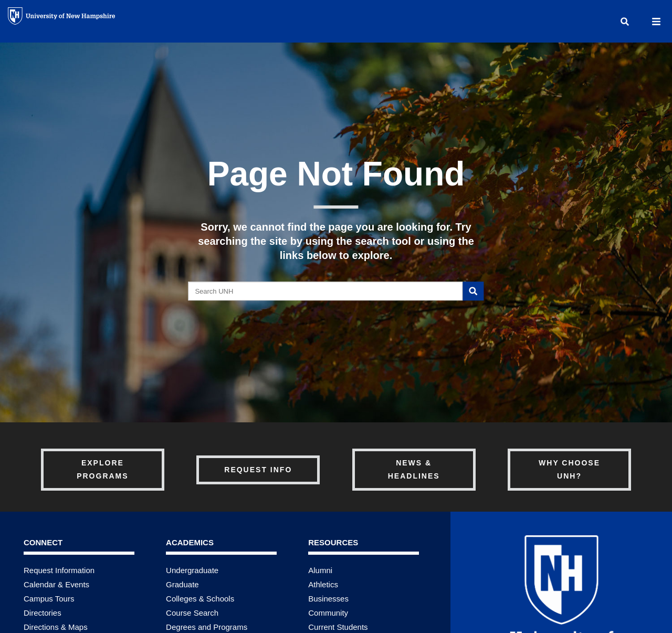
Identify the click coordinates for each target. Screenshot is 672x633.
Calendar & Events (56, 584)
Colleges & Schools (200, 599)
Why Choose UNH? (569, 469)
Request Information (59, 570)
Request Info (258, 470)
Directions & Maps (56, 627)
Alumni (320, 570)
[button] (625, 21)
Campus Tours (49, 599)
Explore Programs (102, 469)
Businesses (328, 599)
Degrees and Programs (207, 627)
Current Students (338, 627)
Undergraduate (192, 570)
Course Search (192, 613)
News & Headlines (414, 469)
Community (328, 613)
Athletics (323, 584)
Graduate (182, 584)
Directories (43, 613)
